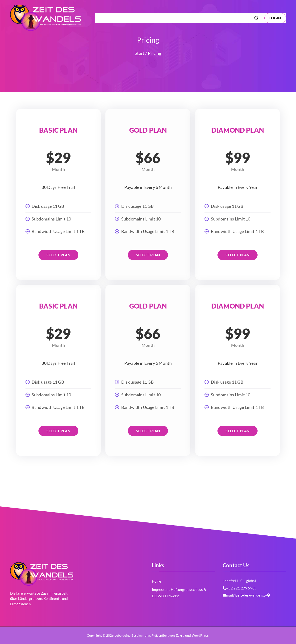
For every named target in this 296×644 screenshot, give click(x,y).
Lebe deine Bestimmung (132, 635)
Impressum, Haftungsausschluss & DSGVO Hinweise (200, 18)
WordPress (200, 635)
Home (157, 581)
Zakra (180, 635)
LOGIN (275, 18)
